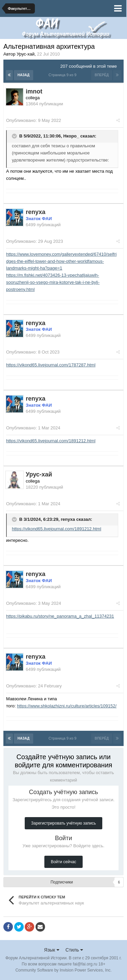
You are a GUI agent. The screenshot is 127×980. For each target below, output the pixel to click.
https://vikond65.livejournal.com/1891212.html (51, 441)
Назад (24, 75)
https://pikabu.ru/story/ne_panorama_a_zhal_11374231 (60, 616)
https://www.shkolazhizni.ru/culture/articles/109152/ (67, 706)
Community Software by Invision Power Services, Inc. (63, 970)
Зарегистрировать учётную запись (63, 823)
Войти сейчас (63, 862)
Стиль (74, 950)
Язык (52, 950)
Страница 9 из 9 (63, 75)
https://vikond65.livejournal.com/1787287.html (51, 365)
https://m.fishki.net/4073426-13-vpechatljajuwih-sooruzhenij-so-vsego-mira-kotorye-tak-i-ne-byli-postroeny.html (53, 282)
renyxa (68, 519)
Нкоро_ (71, 136)
